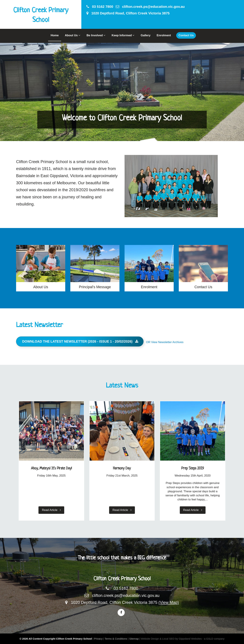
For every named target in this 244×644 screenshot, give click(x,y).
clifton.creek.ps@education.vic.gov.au (150, 7)
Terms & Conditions (116, 639)
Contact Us (186, 35)
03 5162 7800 (100, 7)
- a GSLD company (213, 639)
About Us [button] (73, 35)
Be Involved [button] (96, 35)
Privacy (98, 639)
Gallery (146, 35)
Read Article (51, 510)
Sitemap (134, 639)
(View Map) (169, 602)
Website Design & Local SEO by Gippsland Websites (171, 639)
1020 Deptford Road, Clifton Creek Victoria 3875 (128, 13)
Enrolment (164, 35)
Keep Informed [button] (123, 35)
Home (55, 35)
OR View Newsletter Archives (165, 342)
